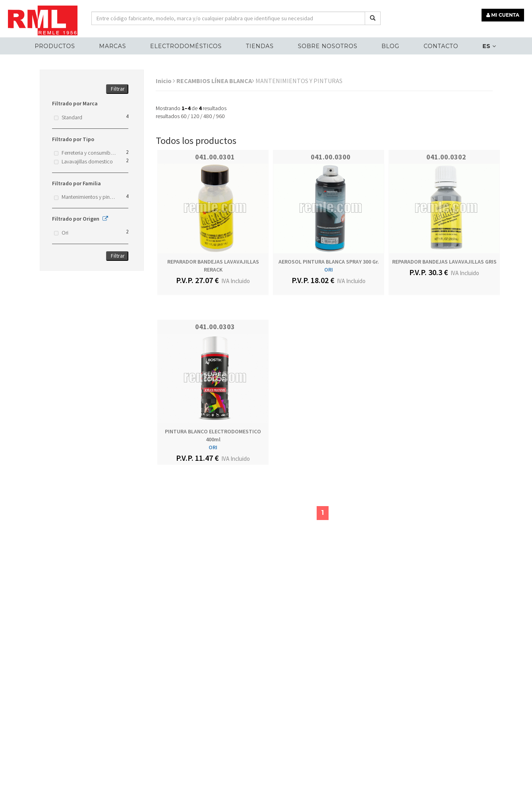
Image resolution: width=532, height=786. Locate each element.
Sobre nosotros (328, 46)
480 (208, 116)
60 (184, 116)
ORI (329, 270)
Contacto (441, 46)
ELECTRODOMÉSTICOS (186, 46)
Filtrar (118, 89)
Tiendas (260, 46)
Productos (55, 46)
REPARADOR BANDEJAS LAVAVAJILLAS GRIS (444, 262)
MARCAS (113, 46)
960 (220, 116)
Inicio (165, 81)
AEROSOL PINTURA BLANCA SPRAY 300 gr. (329, 262)
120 (195, 116)
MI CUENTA (503, 15)
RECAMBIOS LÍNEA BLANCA (215, 81)
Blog (390, 46)
